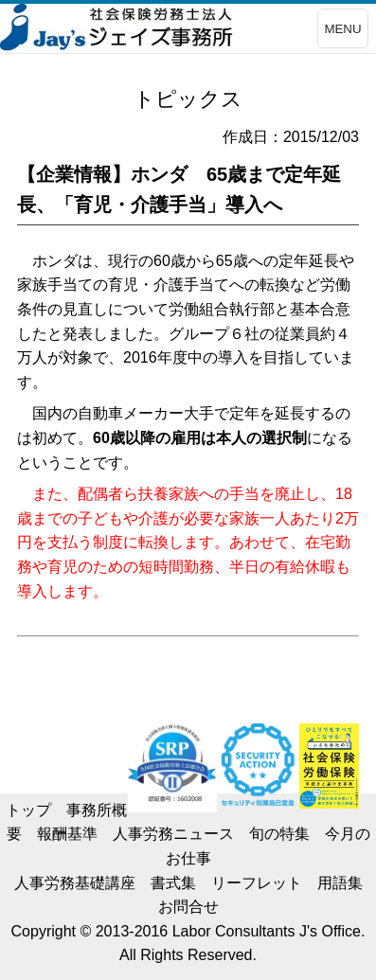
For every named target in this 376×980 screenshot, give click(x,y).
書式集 (173, 883)
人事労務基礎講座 (75, 883)
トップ (28, 810)
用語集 (340, 883)
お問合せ (188, 907)
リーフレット (257, 883)
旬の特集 (279, 834)
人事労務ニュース (173, 834)
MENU (342, 29)
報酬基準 (67, 834)
